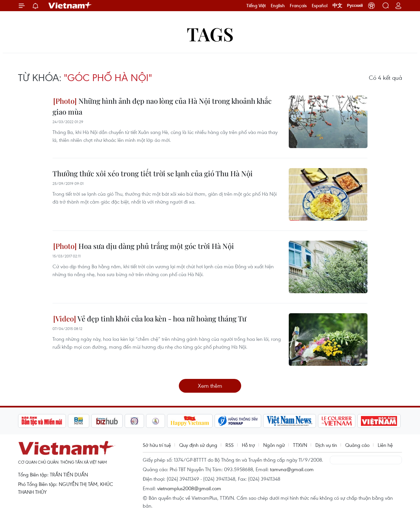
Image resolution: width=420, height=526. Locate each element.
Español (320, 6)
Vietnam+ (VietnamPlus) (70, 6)
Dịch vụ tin (326, 445)
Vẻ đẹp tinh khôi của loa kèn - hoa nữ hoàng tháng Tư (150, 318)
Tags (210, 34)
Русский (355, 6)
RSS (230, 445)
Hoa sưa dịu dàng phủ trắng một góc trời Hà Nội (144, 246)
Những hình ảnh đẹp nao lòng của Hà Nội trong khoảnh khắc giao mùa (162, 106)
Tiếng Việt (256, 6)
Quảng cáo (357, 445)
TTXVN (300, 445)
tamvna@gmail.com (292, 469)
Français (298, 6)
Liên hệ (385, 445)
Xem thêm (210, 386)
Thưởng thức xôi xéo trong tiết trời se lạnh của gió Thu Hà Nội (153, 173)
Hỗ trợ (248, 445)
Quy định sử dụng (198, 445)
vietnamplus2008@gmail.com (189, 488)
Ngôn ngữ (274, 445)
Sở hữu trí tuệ (157, 445)
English (278, 6)
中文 (337, 6)
